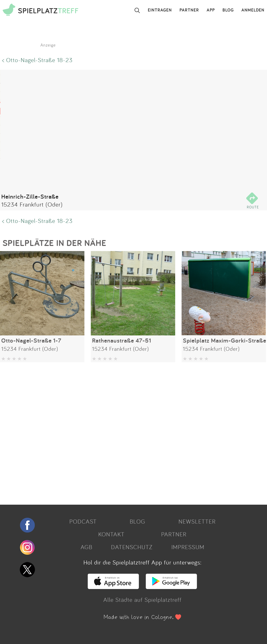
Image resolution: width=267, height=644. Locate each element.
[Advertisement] (131, 432)
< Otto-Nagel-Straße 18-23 (37, 60)
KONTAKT (111, 534)
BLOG (228, 10)
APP (211, 10)
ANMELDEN (253, 10)
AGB (86, 547)
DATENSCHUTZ (132, 547)
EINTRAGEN (160, 10)
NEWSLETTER (197, 521)
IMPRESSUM (188, 547)
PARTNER (189, 10)
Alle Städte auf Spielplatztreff (142, 600)
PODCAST (83, 521)
